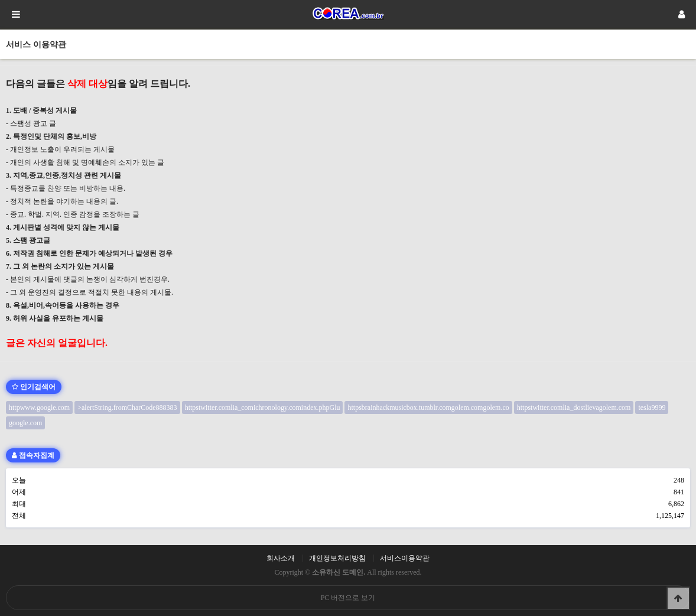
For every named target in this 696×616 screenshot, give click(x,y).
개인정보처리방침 (337, 558)
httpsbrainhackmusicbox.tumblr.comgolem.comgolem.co (428, 408)
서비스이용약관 (405, 558)
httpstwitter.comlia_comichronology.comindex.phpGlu (263, 408)
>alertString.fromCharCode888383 (127, 408)
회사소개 (281, 558)
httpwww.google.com (39, 408)
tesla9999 (652, 408)
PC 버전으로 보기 (348, 598)
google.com (25, 423)
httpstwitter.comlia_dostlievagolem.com (574, 408)
